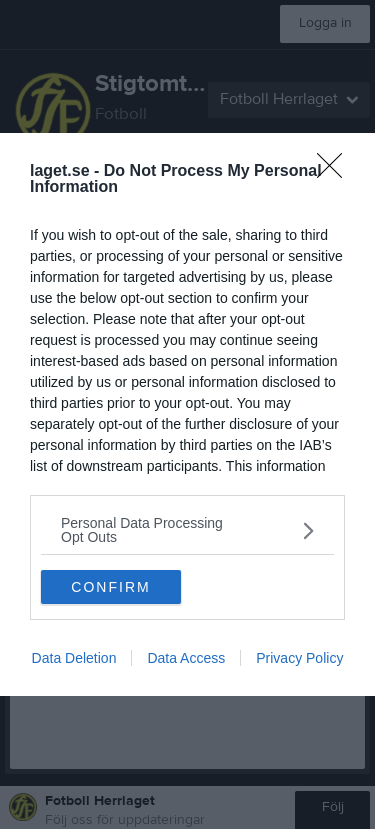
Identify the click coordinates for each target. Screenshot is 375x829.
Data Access (186, 658)
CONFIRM (110, 587)
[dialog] (187, 414)
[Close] (336, 172)
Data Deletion (74, 658)
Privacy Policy (299, 658)
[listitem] (187, 530)
